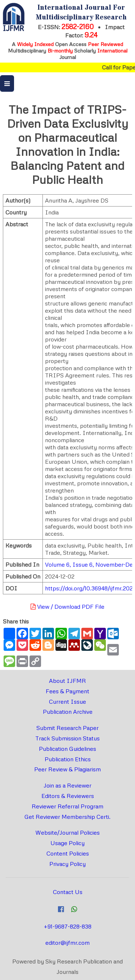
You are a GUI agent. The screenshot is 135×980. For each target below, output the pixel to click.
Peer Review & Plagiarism (67, 769)
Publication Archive (68, 712)
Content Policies (68, 853)
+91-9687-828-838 (68, 926)
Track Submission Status (67, 738)
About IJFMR (67, 681)
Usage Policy (67, 843)
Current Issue (67, 702)
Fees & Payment (67, 691)
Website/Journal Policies (67, 832)
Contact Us (68, 892)
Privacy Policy (67, 864)
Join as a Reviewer (67, 785)
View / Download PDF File (67, 607)
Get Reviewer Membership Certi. (67, 817)
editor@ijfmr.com (67, 943)
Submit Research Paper (67, 728)
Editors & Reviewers (68, 796)
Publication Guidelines (67, 749)
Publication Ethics (68, 759)
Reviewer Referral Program (67, 806)
